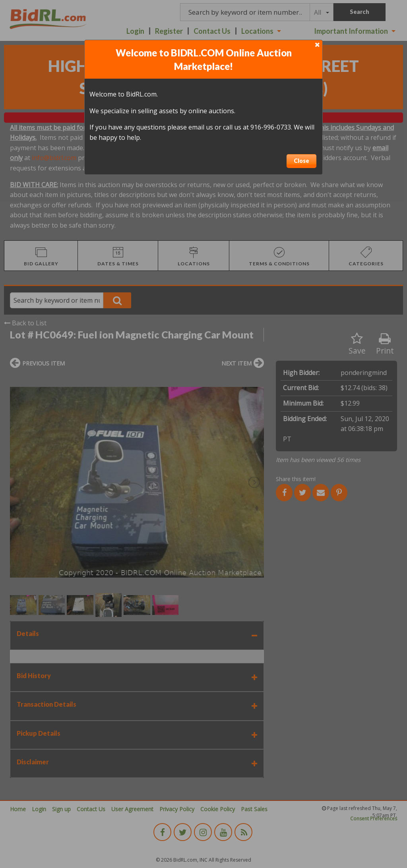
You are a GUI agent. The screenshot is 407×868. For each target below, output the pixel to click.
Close (301, 161)
